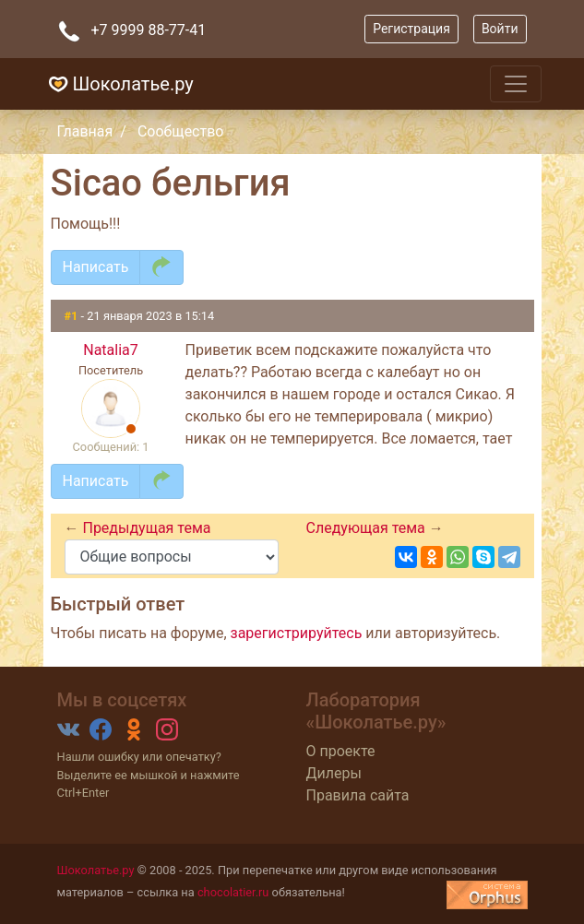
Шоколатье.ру (119, 84)
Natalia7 (111, 350)
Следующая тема (368, 528)
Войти (500, 29)
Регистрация (411, 29)
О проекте (341, 751)
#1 (73, 316)
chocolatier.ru (233, 892)
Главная (85, 131)
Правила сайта (358, 795)
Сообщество (181, 131)
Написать (96, 267)
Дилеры (334, 773)
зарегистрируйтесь (297, 633)
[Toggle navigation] (516, 84)
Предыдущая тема (146, 528)
